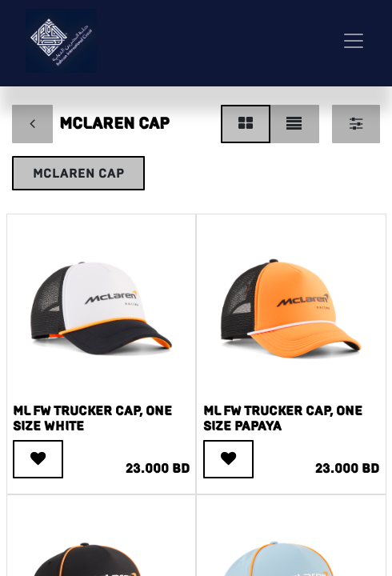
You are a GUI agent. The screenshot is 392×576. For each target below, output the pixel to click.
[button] (38, 459)
